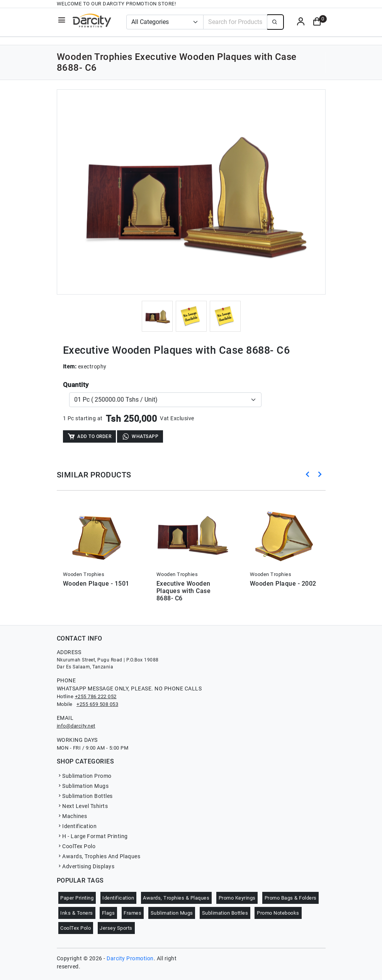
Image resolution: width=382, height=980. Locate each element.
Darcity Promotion (130, 958)
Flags (109, 913)
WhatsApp (140, 436)
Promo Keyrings (237, 898)
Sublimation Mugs (83, 786)
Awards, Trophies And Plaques (99, 856)
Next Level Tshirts (82, 806)
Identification (77, 826)
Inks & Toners (77, 913)
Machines (72, 816)
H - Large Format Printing (92, 836)
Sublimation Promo (84, 776)
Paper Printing (77, 898)
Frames (132, 913)
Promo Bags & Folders (291, 898)
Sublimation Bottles (85, 796)
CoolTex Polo (76, 846)
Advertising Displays (86, 866)
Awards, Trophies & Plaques (176, 898)
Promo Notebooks (278, 913)
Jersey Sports (116, 928)
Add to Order (89, 436)
